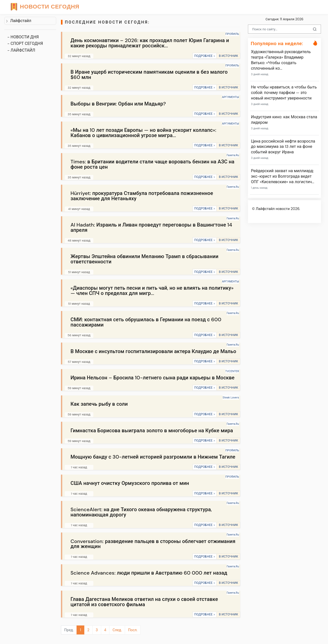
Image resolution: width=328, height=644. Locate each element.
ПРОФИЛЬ (232, 34)
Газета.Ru (233, 155)
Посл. (133, 630)
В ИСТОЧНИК (228, 56)
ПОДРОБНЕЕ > (205, 56)
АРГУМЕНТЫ (231, 97)
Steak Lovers (231, 397)
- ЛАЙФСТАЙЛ (21, 50)
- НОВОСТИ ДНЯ (23, 37)
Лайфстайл (18, 21)
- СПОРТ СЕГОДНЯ (25, 43)
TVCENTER (232, 371)
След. (117, 630)
